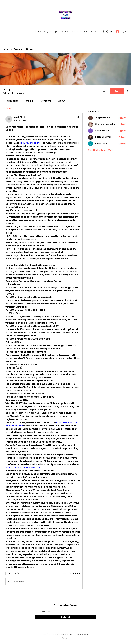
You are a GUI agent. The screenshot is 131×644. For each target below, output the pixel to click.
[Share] (78, 117)
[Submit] (65, 617)
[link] (12, 101)
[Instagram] (107, 31)
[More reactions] (17, 573)
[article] (43, 351)
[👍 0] (8, 573)
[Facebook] (103, 31)
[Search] (104, 91)
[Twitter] (111, 31)
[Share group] (127, 91)
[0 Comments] (72, 573)
